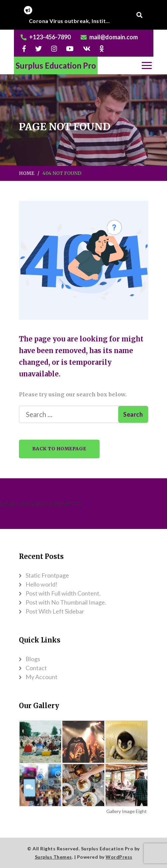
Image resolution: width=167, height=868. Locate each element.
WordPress (119, 857)
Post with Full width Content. (63, 593)
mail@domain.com (114, 37)
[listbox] (70, 21)
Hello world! (42, 584)
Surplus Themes (53, 857)
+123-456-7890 (50, 37)
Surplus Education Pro (56, 65)
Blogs (33, 659)
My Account (42, 677)
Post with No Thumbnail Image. (66, 602)
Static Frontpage (47, 575)
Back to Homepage (59, 449)
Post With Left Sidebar (55, 611)
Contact (36, 668)
